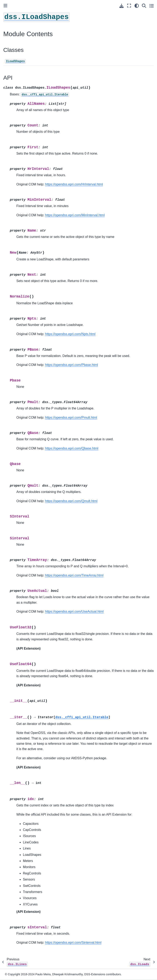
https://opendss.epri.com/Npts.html (70, 334)
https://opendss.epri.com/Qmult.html (71, 501)
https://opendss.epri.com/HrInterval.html (74, 184)
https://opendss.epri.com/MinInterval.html (75, 215)
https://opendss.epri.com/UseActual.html (74, 612)
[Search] (144, 6)
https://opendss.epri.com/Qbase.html (72, 448)
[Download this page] (122, 6)
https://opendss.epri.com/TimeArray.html (74, 575)
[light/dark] (137, 6)
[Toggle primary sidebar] (5, 6)
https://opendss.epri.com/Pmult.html (71, 418)
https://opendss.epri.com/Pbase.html (72, 365)
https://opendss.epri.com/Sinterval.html (73, 943)
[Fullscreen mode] (129, 6)
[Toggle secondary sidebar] (152, 6)
